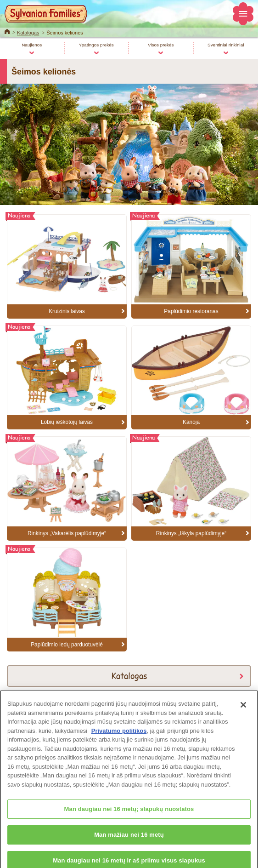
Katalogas (28, 33)
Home (7, 31)
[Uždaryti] (243, 711)
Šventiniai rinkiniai (226, 45)
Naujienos (32, 45)
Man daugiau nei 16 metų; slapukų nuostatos (129, 815)
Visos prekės (161, 45)
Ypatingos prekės (96, 45)
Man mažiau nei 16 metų (129, 841)
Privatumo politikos (119, 737)
